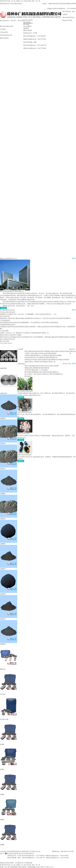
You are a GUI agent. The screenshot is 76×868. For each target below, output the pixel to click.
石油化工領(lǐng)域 (23, 434)
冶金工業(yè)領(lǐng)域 (24, 412)
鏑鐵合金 (3, 669)
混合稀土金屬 (4, 719)
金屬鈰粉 (3, 594)
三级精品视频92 (31, 867)
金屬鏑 (2, 744)
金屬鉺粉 (3, 443)
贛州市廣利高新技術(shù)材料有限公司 (12, 291)
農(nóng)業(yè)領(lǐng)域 (25, 391)
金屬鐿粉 (3, 644)
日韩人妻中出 (41, 867)
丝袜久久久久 (50, 867)
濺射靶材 (26, 28)
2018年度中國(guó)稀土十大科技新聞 (36, 370)
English (45, 4)
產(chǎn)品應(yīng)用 (73, 351)
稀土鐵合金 (28, 376)
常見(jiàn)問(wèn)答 (6, 310)
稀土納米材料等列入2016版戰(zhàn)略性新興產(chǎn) (41, 358)
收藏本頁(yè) (52, 4)
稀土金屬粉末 (28, 26)
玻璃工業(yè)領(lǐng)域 (24, 455)
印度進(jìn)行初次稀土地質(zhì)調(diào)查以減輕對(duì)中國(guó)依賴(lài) (47, 360)
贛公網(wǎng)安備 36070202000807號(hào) (20, 853)
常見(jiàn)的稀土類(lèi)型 (8, 312)
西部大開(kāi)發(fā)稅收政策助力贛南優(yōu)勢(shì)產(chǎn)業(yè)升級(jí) (47, 351)
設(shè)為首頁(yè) (62, 4)
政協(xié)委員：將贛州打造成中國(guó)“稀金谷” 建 (40, 362)
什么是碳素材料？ (6, 320)
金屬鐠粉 (3, 544)
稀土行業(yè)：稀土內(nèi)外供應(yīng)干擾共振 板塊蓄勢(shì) (44, 374)
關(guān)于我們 (5, 259)
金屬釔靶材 (3, 393)
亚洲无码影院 (22, 867)
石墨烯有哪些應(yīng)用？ (8, 325)
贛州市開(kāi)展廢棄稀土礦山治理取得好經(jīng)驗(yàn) (42, 372)
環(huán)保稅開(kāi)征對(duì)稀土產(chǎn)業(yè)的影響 (41, 366)
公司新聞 (20, 349)
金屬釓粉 (3, 469)
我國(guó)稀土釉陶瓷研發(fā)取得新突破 (37, 368)
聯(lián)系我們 (72, 4)
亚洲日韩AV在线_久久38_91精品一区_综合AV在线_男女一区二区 (20, 1)
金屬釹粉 (3, 519)
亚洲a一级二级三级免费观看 (9, 867)
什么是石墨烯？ (5, 331)
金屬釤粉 (3, 569)
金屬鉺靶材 (3, 368)
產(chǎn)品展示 (28, 20)
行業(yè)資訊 (21, 364)
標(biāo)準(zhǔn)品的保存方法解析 (11, 335)
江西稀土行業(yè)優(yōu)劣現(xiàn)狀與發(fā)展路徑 (40, 353)
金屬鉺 (2, 794)
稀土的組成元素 (5, 316)
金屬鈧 (2, 820)
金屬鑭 (2, 845)
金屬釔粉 (3, 619)
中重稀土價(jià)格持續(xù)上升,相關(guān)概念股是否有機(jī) (43, 355)
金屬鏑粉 (3, 418)
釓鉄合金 (3, 694)
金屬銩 (2, 769)
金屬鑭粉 (3, 494)
